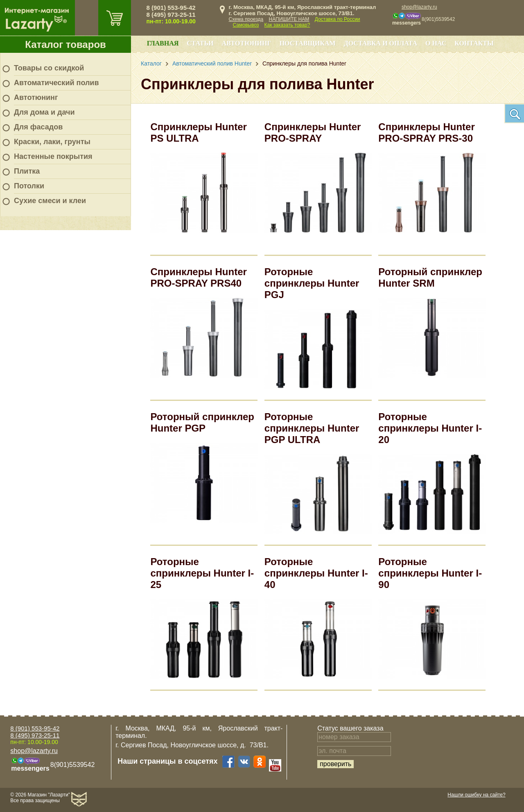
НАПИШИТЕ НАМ (289, 19)
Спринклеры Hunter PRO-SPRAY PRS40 (198, 277)
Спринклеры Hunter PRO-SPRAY (313, 132)
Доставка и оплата (381, 43)
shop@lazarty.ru (419, 7)
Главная (163, 43)
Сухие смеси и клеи (50, 201)
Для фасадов (38, 127)
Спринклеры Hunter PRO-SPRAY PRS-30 (426, 132)
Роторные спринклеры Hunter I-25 (202, 573)
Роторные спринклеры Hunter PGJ (312, 283)
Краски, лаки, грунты (52, 142)
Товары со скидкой (49, 68)
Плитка (27, 171)
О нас (436, 43)
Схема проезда (246, 19)
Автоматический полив (56, 83)
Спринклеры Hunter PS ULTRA (198, 132)
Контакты (474, 43)
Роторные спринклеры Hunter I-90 (430, 573)
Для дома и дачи (44, 112)
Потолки (29, 186)
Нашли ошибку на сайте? (476, 795)
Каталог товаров (65, 44)
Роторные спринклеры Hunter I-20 (430, 428)
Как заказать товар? (287, 25)
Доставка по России (338, 19)
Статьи (200, 43)
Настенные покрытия (53, 156)
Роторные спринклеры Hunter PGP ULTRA (312, 428)
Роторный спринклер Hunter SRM (430, 277)
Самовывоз (246, 25)
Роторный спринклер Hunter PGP (202, 422)
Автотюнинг (36, 97)
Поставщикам (308, 43)
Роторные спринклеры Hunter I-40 (316, 573)
